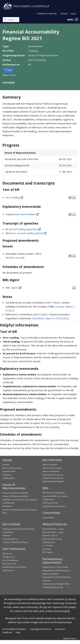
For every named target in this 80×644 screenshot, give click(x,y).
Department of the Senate (55, 567)
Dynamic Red (9, 471)
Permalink (9, 82)
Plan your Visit (9, 564)
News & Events (50, 465)
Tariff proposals (50, 503)
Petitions (7, 535)
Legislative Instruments (54, 506)
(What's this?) (9, 75)
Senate (6, 465)
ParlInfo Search (50, 535)
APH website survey (52, 539)
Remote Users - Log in (53, 532)
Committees (48, 518)
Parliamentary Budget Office (56, 584)
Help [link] (18, 632)
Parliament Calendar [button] (47, 13)
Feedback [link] (7, 632)
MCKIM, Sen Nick (15, 258)
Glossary (47, 549)
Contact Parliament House (15, 542)
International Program (53, 481)
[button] (73, 20)
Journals (45, 427)
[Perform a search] (5, 19)
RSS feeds (48, 552)
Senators (7, 475)
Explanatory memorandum (22, 214)
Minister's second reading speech (26, 233)
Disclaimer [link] (60, 629)
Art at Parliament (11, 560)
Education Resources (53, 475)
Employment (49, 542)
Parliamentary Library (53, 478)
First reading (15, 197)
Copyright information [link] (41, 629)
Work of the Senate (12, 468)
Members (7, 506)
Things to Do (9, 557)
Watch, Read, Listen (52, 468)
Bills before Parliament (54, 493)
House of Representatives (15, 493)
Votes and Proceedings (59, 423)
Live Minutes (9, 503)
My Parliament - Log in (53, 529)
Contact (64, 13)
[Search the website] (11, 20)
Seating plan (9, 478)
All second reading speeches (23, 229)
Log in (73, 13)
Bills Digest (14, 288)
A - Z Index (48, 545)
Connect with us (10, 539)
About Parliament (51, 471)
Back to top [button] (71, 638)
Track (8, 70)
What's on (7, 554)
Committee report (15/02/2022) (50, 318)
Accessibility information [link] (14, 629)
